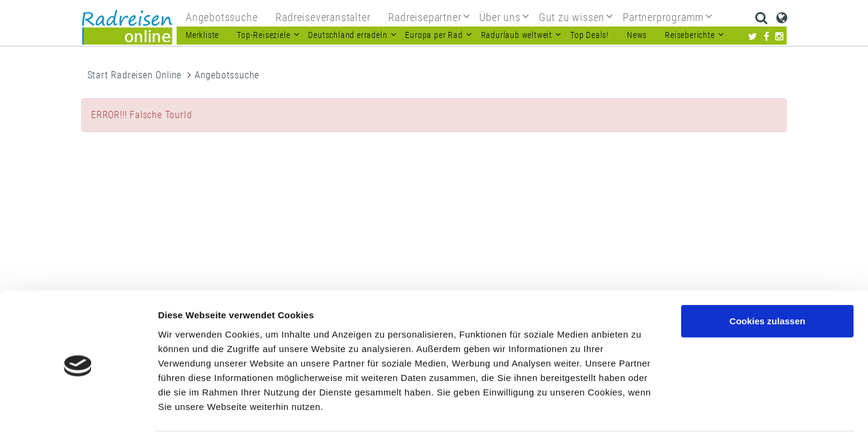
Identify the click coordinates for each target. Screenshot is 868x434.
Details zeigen (641, 410)
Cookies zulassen (767, 276)
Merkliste (202, 35)
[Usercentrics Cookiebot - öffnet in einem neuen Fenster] (78, 410)
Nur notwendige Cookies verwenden (767, 320)
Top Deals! (590, 35)
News (637, 35)
